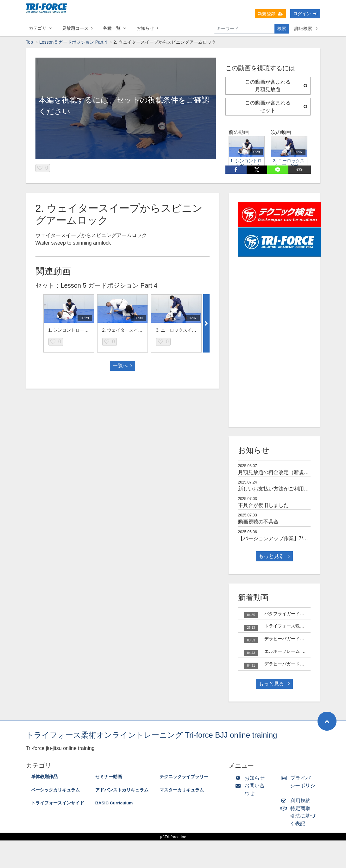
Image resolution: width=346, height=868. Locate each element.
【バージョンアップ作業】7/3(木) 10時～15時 (290, 538)
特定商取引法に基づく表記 (299, 816)
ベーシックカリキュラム (55, 790)
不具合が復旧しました (263, 505)
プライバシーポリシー (299, 786)
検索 (282, 28)
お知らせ (147, 28)
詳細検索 (306, 28)
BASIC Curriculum (114, 803)
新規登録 (270, 14)
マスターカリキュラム (182, 790)
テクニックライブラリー (184, 777)
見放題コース (77, 28)
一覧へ (123, 366)
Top (30, 42)
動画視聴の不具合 (258, 522)
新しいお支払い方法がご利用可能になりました (291, 489)
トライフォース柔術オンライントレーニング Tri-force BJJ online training (152, 735)
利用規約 (297, 801)
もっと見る (274, 556)
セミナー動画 (109, 777)
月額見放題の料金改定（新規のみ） (279, 472)
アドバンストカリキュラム (122, 790)
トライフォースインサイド (58, 803)
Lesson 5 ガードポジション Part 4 (73, 42)
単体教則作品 (44, 777)
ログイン (305, 14)
